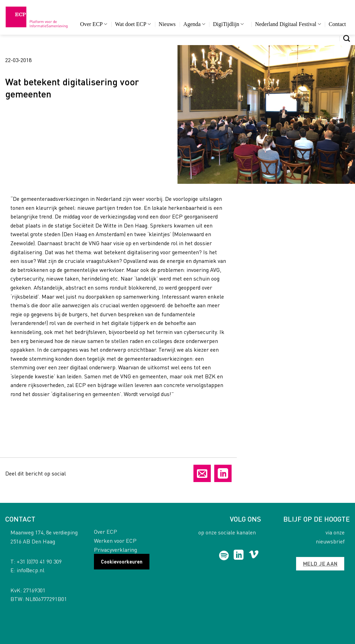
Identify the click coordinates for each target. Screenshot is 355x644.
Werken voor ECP (115, 540)
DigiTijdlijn (228, 24)
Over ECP (94, 24)
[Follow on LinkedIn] (239, 556)
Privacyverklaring (115, 549)
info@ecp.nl (31, 570)
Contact (337, 24)
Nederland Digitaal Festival (288, 24)
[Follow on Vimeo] (254, 556)
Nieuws (167, 24)
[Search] (347, 38)
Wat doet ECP (133, 24)
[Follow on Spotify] (224, 556)
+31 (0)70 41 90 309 (39, 561)
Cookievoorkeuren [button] (122, 561)
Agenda (194, 24)
